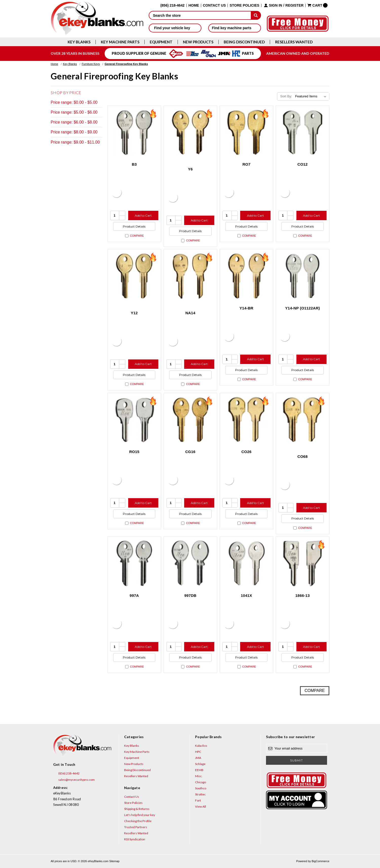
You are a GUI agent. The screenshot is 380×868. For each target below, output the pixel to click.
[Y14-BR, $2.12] (246, 276)
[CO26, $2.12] (246, 420)
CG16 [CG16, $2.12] (190, 452)
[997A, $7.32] (134, 563)
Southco (201, 788)
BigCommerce (320, 861)
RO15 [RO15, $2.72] (134, 452)
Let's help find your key (140, 815)
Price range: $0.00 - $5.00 (74, 102)
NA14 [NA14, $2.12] (190, 313)
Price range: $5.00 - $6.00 (74, 112)
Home (194, 5)
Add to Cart (143, 215)
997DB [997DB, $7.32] (190, 595)
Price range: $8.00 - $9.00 (74, 132)
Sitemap (114, 861)
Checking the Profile (138, 821)
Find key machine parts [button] (235, 28)
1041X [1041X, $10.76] (246, 595)
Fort (198, 800)
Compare (135, 236)
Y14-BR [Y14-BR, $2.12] (246, 308)
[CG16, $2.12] (191, 420)
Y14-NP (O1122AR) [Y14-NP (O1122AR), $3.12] (303, 308)
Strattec (200, 794)
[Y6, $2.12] (191, 132)
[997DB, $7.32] (191, 563)
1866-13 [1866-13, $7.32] (303, 595)
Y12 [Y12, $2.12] (134, 313)
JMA (198, 758)
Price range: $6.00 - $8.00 (74, 122)
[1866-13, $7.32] (302, 563)
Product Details (134, 226)
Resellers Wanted (294, 42)
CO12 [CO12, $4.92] (302, 164)
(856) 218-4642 (66, 773)
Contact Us (214, 5)
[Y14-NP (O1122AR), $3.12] (302, 276)
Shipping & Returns (137, 809)
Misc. (199, 776)
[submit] (256, 15)
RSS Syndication (135, 839)
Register (295, 5)
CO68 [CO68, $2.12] (302, 456)
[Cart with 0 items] (317, 5)
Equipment (161, 42)
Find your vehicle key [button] (175, 28)
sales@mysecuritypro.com (74, 780)
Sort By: (286, 96)
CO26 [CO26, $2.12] (246, 452)
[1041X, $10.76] (246, 563)
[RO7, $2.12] (246, 132)
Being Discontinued (244, 42)
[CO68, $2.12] (302, 420)
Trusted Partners (136, 827)
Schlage (200, 764)
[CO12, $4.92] (302, 132)
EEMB (199, 770)
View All (201, 806)
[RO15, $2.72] (134, 420)
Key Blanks (79, 42)
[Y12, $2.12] (134, 276)
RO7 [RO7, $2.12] (246, 164)
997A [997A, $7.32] (134, 595)
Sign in (276, 5)
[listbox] (312, 96)
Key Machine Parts (120, 42)
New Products (198, 42)
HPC (198, 752)
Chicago (201, 782)
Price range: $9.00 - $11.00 (75, 142)
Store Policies (244, 5)
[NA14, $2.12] (191, 276)
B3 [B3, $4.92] (134, 164)
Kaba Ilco (201, 746)
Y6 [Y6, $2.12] (190, 169)
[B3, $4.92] (134, 132)
